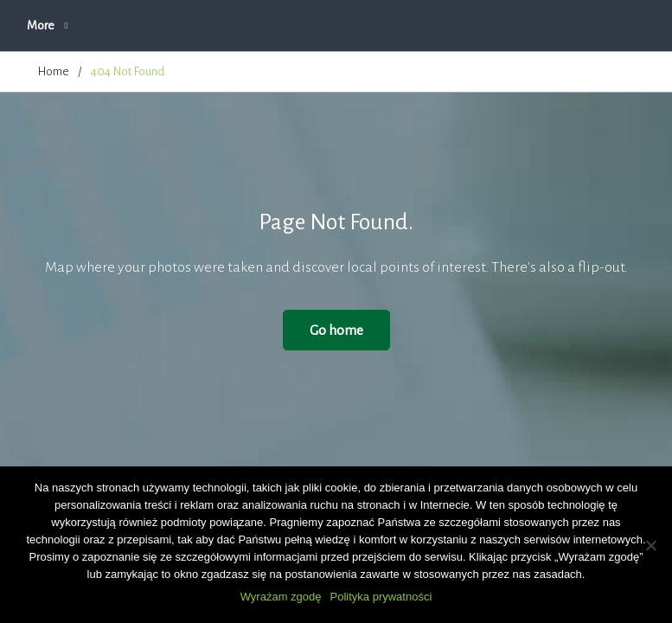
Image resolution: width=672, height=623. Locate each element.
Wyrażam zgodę (281, 597)
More (535, 26)
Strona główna (74, 26)
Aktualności (175, 26)
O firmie (259, 26)
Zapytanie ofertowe (435, 26)
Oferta (332, 26)
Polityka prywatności (381, 597)
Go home (336, 330)
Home (54, 71)
